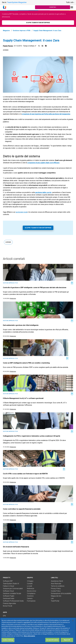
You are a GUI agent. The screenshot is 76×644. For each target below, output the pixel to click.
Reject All (67, 640)
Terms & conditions (58, 586)
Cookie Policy (56, 591)
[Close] (73, 621)
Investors (30, 596)
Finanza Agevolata (9, 603)
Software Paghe (9, 596)
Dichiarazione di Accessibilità (61, 593)
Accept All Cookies (52, 640)
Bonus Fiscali (8, 606)
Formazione (31, 601)
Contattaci (53, 7)
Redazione (13, 298)
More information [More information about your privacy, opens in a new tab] (29, 636)
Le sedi (29, 586)
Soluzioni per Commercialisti (13, 589)
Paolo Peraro (8, 46)
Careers (30, 598)
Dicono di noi (32, 591)
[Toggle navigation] (72, 7)
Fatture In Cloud (8, 586)
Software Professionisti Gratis (13, 601)
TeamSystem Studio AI (11, 584)
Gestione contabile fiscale (12, 593)
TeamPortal (55, 601)
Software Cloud (8, 591)
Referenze (31, 589)
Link (52, 598)
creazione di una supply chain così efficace (43, 163)
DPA (4, 616)
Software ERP (8, 581)
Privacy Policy (56, 589)
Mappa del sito (56, 596)
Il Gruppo (30, 581)
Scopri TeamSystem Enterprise (38, 228)
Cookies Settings (8, 640)
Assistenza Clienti (57, 581)
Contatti (30, 584)
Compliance (31, 593)
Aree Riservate (56, 584)
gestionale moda (22, 212)
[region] (38, 631)
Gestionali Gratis (9, 598)
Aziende (6, 50)
